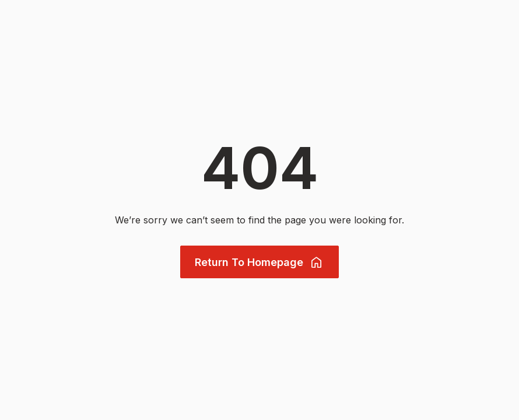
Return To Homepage (259, 262)
